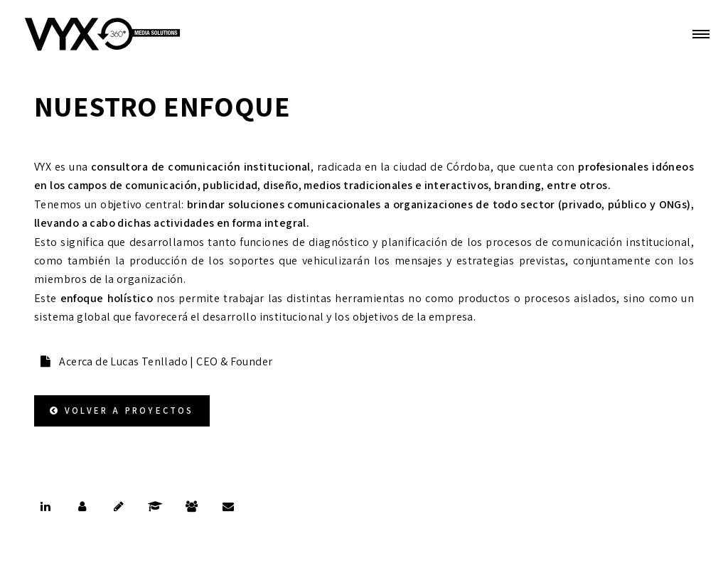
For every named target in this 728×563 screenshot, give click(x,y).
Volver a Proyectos (129, 411)
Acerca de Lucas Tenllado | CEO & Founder (165, 361)
